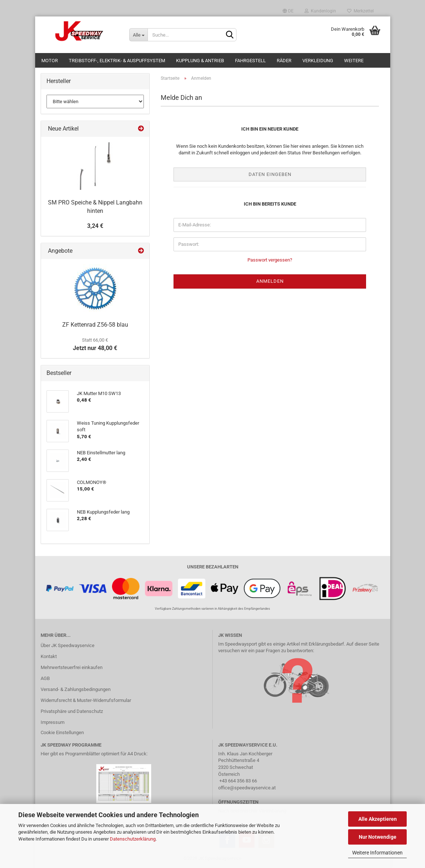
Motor (50, 61)
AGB (45, 678)
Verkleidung (318, 61)
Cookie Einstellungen (62, 732)
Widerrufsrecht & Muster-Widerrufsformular (86, 700)
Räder (284, 61)
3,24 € (95, 226)
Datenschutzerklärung (133, 839)
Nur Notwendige (378, 837)
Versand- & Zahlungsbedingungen (76, 689)
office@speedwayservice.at (247, 788)
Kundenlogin (320, 11)
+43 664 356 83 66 (238, 781)
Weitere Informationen (377, 853)
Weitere (354, 61)
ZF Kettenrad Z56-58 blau (95, 325)
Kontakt (49, 656)
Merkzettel (360, 11)
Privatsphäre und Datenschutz (72, 711)
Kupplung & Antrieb (200, 61)
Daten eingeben (270, 174)
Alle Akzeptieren (378, 819)
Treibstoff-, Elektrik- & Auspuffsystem (117, 61)
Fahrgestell (250, 61)
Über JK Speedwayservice (68, 645)
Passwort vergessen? (270, 260)
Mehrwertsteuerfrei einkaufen (72, 667)
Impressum (53, 722)
